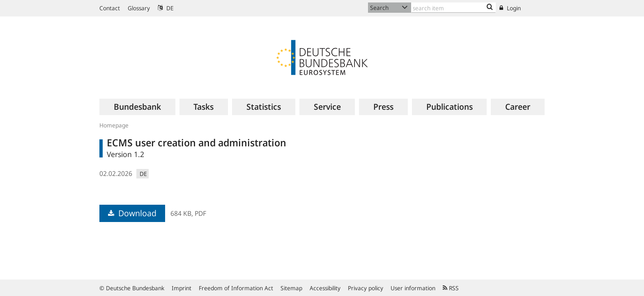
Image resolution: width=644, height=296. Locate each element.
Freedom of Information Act (236, 288)
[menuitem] (137, 107)
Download (132, 213)
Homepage (114, 125)
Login (510, 8)
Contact (110, 8)
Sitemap (291, 288)
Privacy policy (366, 288)
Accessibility (325, 288)
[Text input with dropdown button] (453, 8)
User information (413, 288)
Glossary (139, 8)
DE (166, 8)
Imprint (182, 288)
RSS (451, 288)
